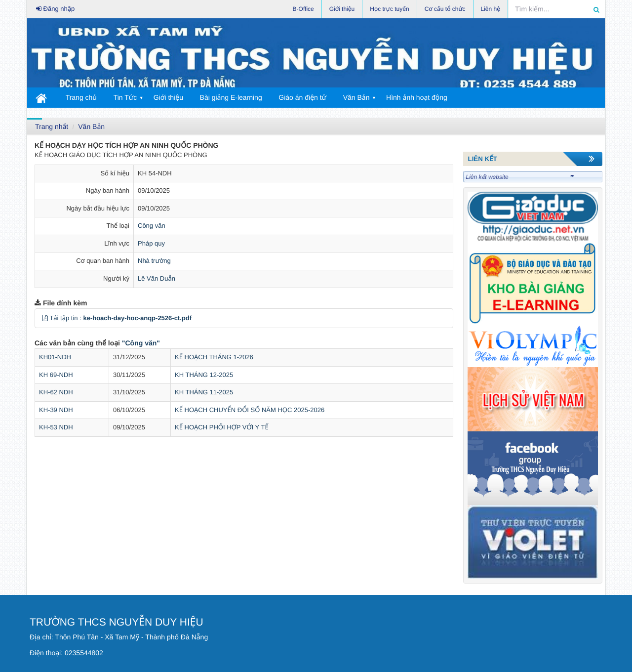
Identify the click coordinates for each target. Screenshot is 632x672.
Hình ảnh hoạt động (417, 97)
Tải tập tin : (120, 318)
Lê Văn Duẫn (157, 278)
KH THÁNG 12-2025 (204, 375)
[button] (45, 318)
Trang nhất (52, 126)
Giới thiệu (168, 97)
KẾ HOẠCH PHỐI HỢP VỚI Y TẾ (222, 427)
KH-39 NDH (56, 410)
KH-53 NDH (56, 427)
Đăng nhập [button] (55, 9)
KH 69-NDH (56, 375)
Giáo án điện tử (302, 97)
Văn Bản (356, 97)
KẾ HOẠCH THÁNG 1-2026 (214, 357)
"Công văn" (141, 343)
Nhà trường (154, 261)
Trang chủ (81, 97)
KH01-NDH (55, 357)
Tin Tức (125, 97)
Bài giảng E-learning (231, 97)
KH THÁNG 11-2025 (204, 392)
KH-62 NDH (56, 392)
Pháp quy (151, 243)
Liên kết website (520, 177)
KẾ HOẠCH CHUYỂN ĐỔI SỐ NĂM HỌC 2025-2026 (250, 410)
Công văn (152, 226)
